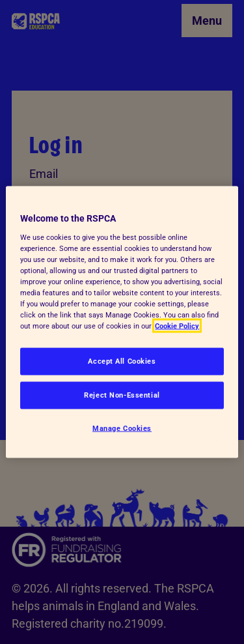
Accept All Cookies (122, 361)
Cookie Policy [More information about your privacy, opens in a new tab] (177, 326)
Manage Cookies (122, 428)
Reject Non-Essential (122, 395)
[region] (122, 322)
